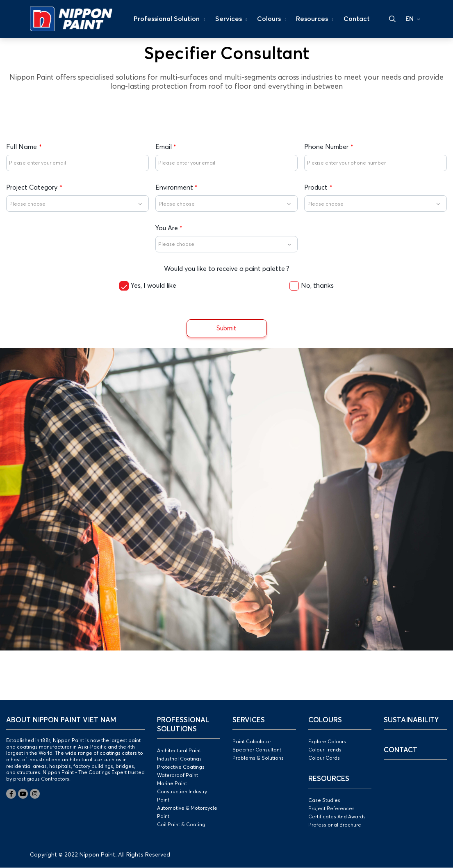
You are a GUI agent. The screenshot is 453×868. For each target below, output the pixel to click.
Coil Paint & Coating (181, 825)
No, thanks (317, 286)
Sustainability (411, 720)
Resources (315, 19)
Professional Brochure (335, 825)
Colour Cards (324, 758)
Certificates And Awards (337, 817)
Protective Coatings (181, 767)
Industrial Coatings (179, 759)
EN (410, 19)
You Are (167, 228)
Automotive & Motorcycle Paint (187, 813)
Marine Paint (172, 784)
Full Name (22, 147)
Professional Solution (169, 19)
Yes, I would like (154, 286)
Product (316, 188)
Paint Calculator (252, 742)
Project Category (32, 188)
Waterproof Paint (178, 776)
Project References (331, 809)
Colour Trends (325, 750)
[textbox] (77, 204)
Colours (272, 19)
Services (231, 19)
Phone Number (326, 147)
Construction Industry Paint (182, 796)
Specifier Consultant (257, 750)
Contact (357, 19)
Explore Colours (327, 742)
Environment (174, 188)
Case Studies (324, 801)
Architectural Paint (179, 751)
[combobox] (77, 204)
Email (164, 147)
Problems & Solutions (258, 758)
